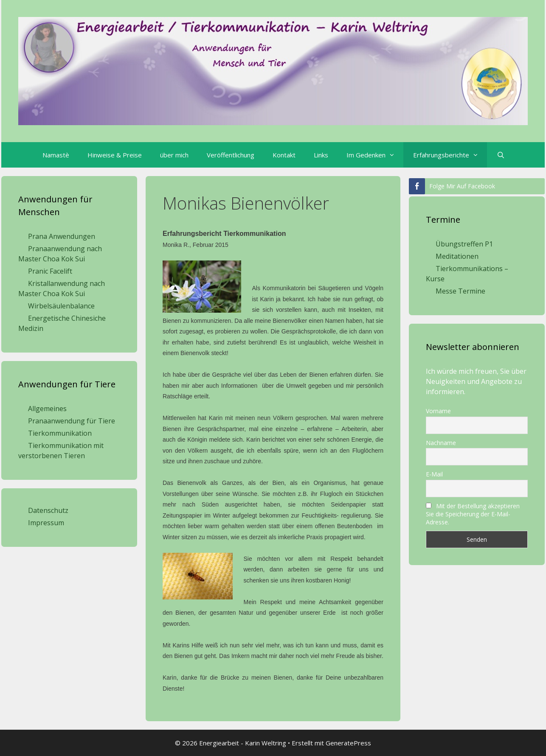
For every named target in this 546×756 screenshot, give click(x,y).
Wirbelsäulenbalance (61, 306)
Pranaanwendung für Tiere (72, 421)
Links (321, 155)
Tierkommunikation (60, 433)
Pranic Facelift (50, 271)
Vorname (438, 411)
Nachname (441, 443)
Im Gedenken (375, 155)
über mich (174, 155)
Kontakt (284, 155)
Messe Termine (460, 291)
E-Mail (434, 474)
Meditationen (457, 256)
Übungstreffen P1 (464, 244)
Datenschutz (48, 510)
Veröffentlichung (231, 155)
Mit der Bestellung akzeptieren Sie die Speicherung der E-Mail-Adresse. (473, 514)
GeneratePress (348, 743)
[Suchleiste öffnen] (500, 155)
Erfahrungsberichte (450, 155)
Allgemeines (47, 409)
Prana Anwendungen (62, 236)
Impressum (46, 523)
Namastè (56, 155)
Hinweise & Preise (115, 155)
